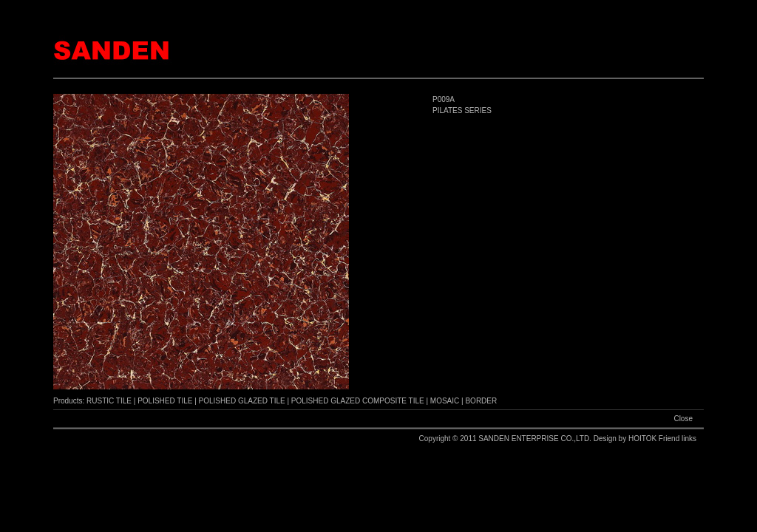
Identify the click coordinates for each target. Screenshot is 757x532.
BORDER (481, 401)
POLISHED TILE (165, 401)
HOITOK (644, 439)
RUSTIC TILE (109, 401)
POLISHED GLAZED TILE (242, 401)
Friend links (678, 439)
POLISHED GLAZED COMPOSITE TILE (358, 401)
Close (683, 419)
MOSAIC (445, 401)
